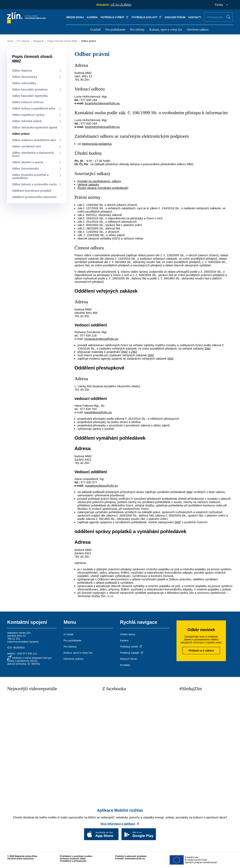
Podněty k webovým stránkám (131, 856)
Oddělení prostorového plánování (34, 197)
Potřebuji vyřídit (115, 17)
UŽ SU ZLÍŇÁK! (121, 5)
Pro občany (137, 30)
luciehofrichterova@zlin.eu (102, 103)
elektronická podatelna (97, 144)
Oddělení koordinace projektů (32, 191)
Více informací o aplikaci (120, 824)
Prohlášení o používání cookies (76, 856)
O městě (95, 30)
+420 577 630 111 (27, 654)
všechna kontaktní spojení (23, 642)
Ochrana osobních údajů (73, 859)
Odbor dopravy (22, 71)
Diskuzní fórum (175, 17)
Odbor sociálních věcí (27, 146)
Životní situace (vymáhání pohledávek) (103, 188)
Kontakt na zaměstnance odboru (99, 181)
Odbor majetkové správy (28, 115)
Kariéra (92, 17)
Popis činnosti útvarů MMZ (62, 41)
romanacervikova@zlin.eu (101, 339)
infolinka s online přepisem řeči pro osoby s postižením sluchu (29, 659)
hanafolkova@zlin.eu (98, 412)
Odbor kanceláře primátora (30, 90)
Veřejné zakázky (88, 184)
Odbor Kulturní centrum (28, 102)
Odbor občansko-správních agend (35, 127)
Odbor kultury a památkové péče (34, 108)
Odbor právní (89, 41)
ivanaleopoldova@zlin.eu (101, 486)
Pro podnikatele (115, 30)
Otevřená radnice (198, 30)
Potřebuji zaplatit (147, 17)
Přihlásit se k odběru (201, 651)
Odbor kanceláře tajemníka (30, 96)
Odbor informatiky (24, 83)
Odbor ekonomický (25, 77)
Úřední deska (75, 17)
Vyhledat (228, 17)
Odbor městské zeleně (27, 121)
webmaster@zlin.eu (135, 859)
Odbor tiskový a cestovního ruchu (34, 184)
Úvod (10, 41)
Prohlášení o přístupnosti (73, 861)
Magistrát (38, 41)
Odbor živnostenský (25, 169)
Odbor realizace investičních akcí (34, 140)
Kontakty (195, 17)
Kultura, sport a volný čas (166, 30)
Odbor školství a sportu (28, 162)
